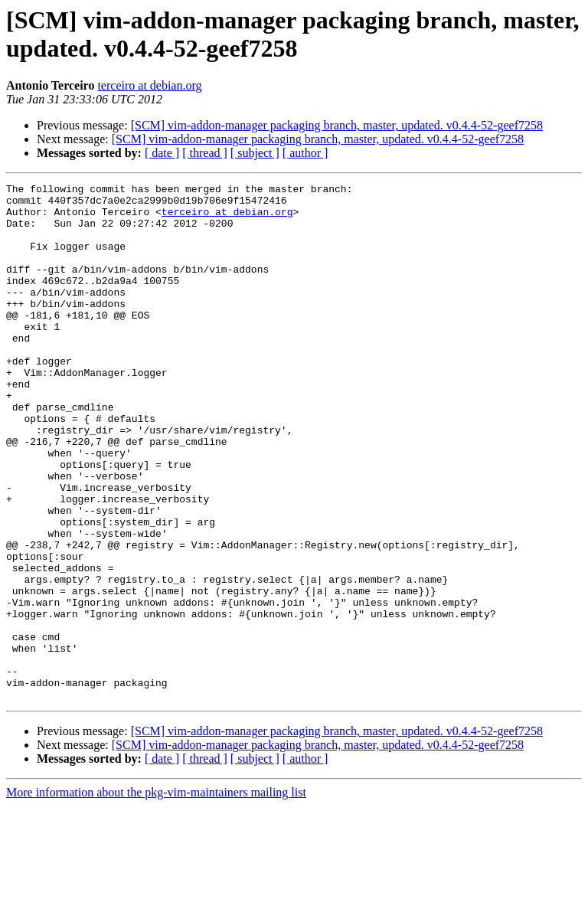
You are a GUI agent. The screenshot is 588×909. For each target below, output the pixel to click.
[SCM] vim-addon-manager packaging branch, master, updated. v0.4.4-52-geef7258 (337, 125)
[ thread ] (205, 153)
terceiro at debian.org (149, 85)
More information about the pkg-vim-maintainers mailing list (156, 896)
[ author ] (305, 153)
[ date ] (162, 153)
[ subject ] (255, 153)
